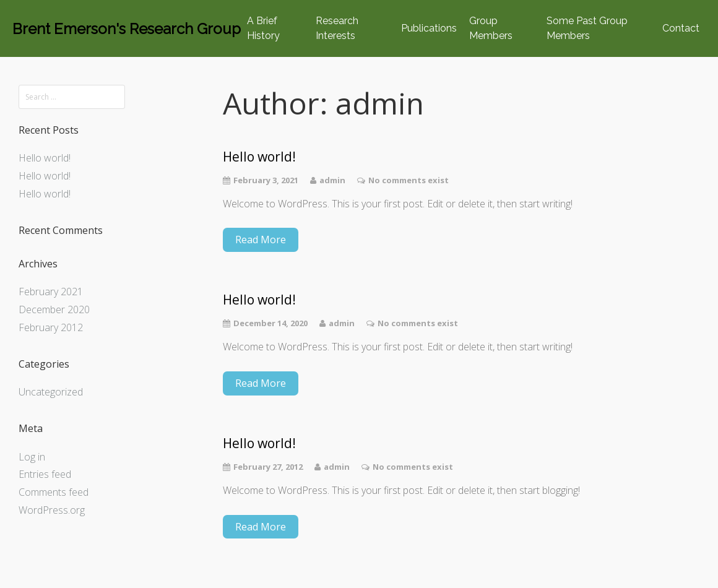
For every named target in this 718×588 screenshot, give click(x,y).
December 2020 (54, 309)
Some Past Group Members (587, 28)
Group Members (491, 28)
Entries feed (45, 474)
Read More (261, 240)
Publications (429, 28)
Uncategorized (51, 392)
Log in (32, 457)
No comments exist (409, 180)
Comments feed (54, 492)
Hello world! (45, 158)
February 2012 (51, 327)
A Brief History (263, 28)
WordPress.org (52, 510)
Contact (681, 28)
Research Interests (337, 28)
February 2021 (51, 292)
